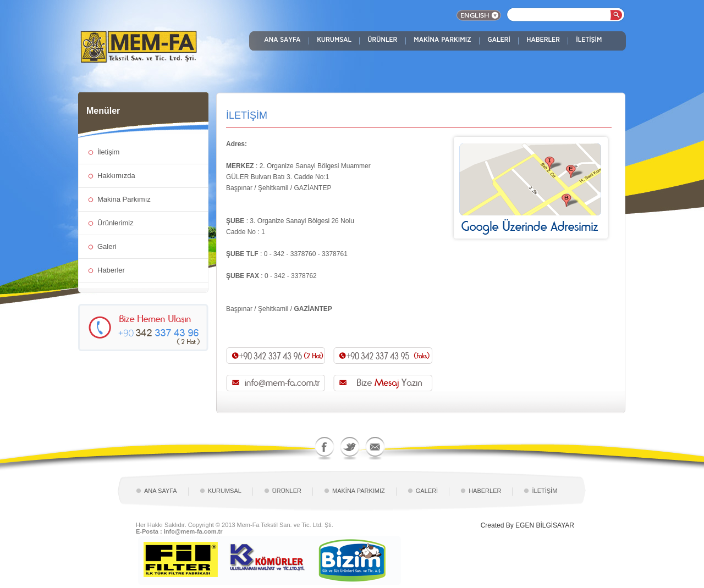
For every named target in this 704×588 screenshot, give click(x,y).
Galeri (107, 246)
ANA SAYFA (161, 491)
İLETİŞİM (544, 491)
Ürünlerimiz (116, 223)
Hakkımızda (116, 176)
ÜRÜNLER (287, 491)
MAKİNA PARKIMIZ (359, 491)
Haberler (111, 270)
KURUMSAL (225, 491)
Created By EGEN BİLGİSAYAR (527, 525)
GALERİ (427, 491)
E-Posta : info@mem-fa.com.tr (179, 531)
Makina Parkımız (124, 199)
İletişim (108, 152)
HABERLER (485, 491)
